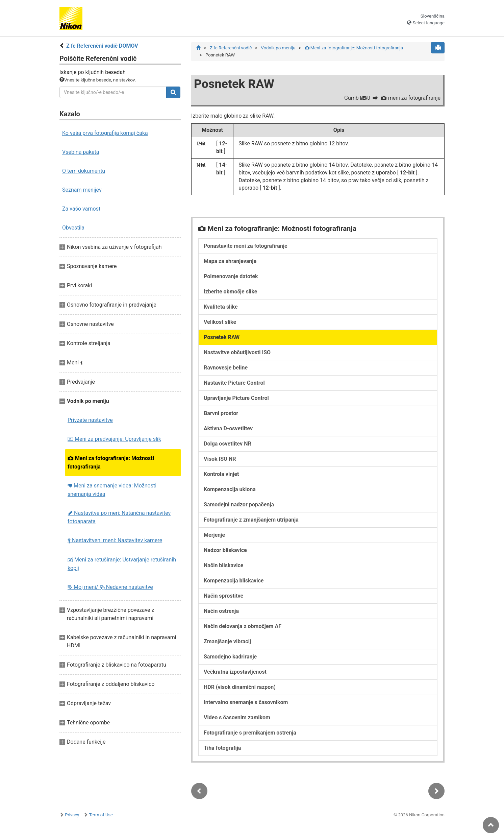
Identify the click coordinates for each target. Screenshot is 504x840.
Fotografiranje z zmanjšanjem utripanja (251, 520)
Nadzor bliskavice (225, 550)
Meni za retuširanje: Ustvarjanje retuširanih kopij (122, 564)
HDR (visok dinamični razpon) (240, 687)
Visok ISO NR (220, 459)
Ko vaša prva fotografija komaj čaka (105, 133)
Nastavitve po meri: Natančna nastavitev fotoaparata (119, 517)
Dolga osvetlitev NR (228, 444)
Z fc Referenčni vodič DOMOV (102, 46)
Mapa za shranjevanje (230, 261)
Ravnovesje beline (226, 368)
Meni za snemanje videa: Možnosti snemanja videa (112, 490)
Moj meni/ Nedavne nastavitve (110, 587)
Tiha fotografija (222, 748)
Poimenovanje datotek (231, 276)
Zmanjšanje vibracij (227, 641)
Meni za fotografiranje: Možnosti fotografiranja (111, 462)
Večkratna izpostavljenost (235, 672)
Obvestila (73, 228)
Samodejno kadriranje (230, 657)
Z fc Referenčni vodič (231, 48)
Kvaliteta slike (221, 307)
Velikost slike (220, 322)
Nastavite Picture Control (234, 383)
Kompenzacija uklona (230, 489)
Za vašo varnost (81, 209)
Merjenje (214, 535)
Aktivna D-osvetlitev (228, 428)
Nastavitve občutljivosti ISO (237, 352)
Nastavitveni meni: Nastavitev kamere (115, 540)
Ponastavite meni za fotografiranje (246, 246)
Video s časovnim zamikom (237, 717)
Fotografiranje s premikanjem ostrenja (250, 733)
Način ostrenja (221, 611)
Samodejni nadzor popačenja (239, 505)
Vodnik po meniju (278, 48)
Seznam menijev (82, 190)
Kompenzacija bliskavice (234, 581)
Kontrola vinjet (221, 474)
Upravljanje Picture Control (236, 398)
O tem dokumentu (84, 171)
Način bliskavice (223, 565)
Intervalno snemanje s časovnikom (246, 702)
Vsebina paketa (81, 152)
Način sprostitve (223, 596)
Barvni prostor (221, 413)
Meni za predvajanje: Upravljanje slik (114, 439)
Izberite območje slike (230, 292)
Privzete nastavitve (90, 420)
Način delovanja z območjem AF (243, 626)
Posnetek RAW (222, 337)
